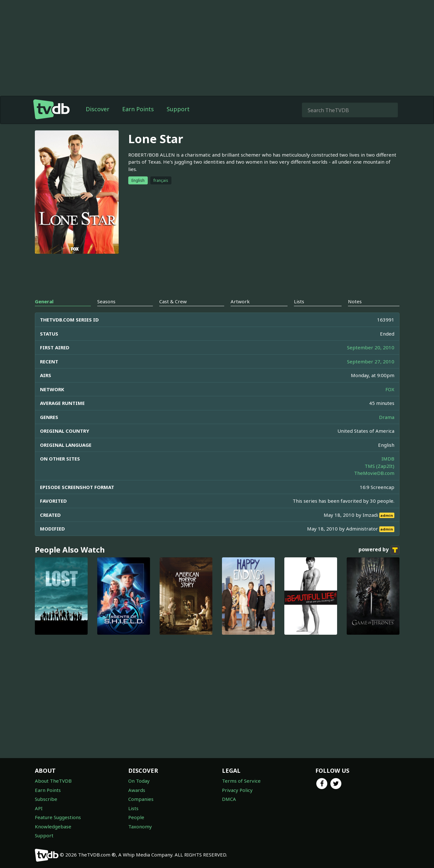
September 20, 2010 (371, 347)
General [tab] (44, 301)
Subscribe (46, 799)
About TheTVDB (53, 781)
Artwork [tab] (240, 301)
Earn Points (138, 109)
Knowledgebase (53, 826)
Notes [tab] (355, 301)
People (136, 817)
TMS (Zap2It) (379, 466)
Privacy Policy (237, 790)
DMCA (229, 799)
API (39, 808)
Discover (98, 109)
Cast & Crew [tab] (173, 301)
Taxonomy (140, 826)
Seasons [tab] (106, 301)
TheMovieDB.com (374, 473)
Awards (137, 790)
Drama (387, 417)
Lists (133, 808)
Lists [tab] (299, 301)
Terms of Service (241, 781)
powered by (379, 550)
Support (178, 109)
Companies (141, 799)
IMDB (388, 459)
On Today (139, 781)
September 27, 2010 (371, 361)
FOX (390, 389)
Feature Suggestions (58, 817)
